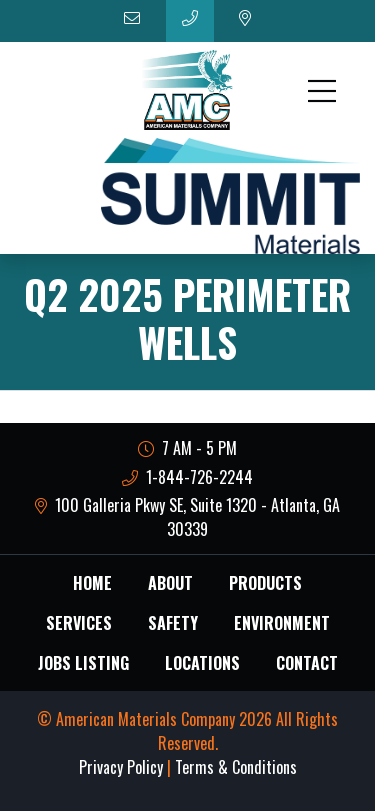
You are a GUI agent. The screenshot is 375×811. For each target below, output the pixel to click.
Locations (202, 663)
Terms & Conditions (236, 767)
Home (92, 583)
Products (265, 583)
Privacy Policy (121, 767)
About (170, 583)
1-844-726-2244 (188, 477)
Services (79, 623)
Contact (307, 663)
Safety (173, 623)
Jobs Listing (83, 663)
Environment (282, 623)
